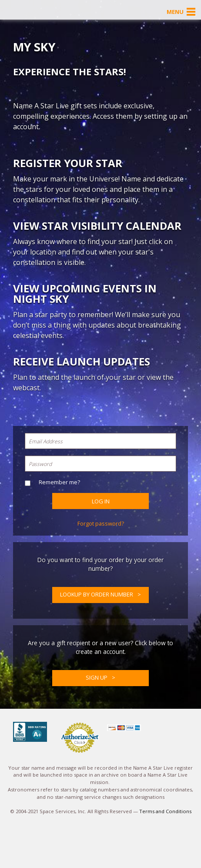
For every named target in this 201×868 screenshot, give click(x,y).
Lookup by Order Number (97, 594)
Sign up (97, 677)
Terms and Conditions (165, 811)
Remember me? (59, 482)
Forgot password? (101, 523)
